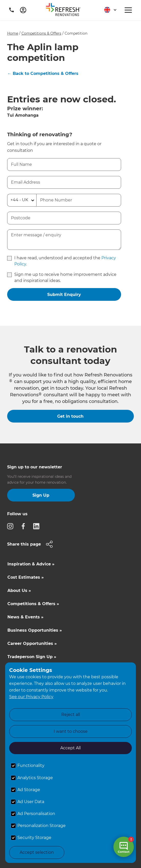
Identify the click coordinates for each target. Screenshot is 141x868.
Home (13, 33)
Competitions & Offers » (33, 604)
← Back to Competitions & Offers (43, 73)
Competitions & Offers (41, 33)
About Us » (19, 591)
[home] (65, 11)
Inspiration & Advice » (31, 564)
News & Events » (25, 617)
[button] (108, 10)
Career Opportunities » (32, 643)
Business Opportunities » (35, 630)
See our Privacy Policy (31, 697)
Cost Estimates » (26, 577)
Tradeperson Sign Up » (32, 657)
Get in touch (70, 416)
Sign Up (41, 495)
